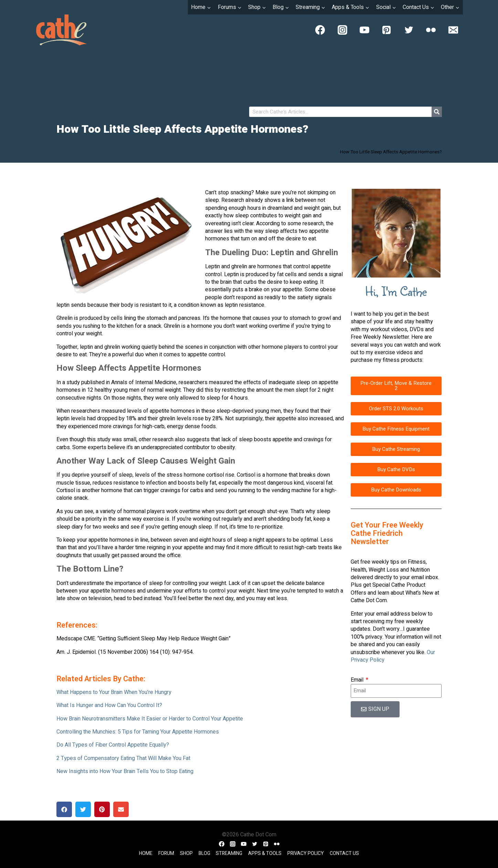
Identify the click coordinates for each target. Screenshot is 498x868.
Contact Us (344, 853)
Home (146, 853)
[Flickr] (431, 30)
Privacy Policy (306, 853)
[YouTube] (364, 30)
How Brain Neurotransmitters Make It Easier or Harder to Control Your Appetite (150, 719)
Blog (204, 853)
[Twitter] (409, 30)
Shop (186, 853)
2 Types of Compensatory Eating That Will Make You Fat (123, 758)
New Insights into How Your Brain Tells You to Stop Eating (125, 771)
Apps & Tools (265, 853)
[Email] (453, 30)
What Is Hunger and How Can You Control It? (109, 705)
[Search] (437, 112)
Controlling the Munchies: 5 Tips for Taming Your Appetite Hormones (138, 732)
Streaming (229, 853)
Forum (166, 853)
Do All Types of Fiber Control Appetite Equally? (113, 745)
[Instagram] (342, 30)
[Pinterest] (386, 30)
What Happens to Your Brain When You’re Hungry (114, 692)
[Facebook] (320, 30)
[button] (64, 809)
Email (358, 680)
